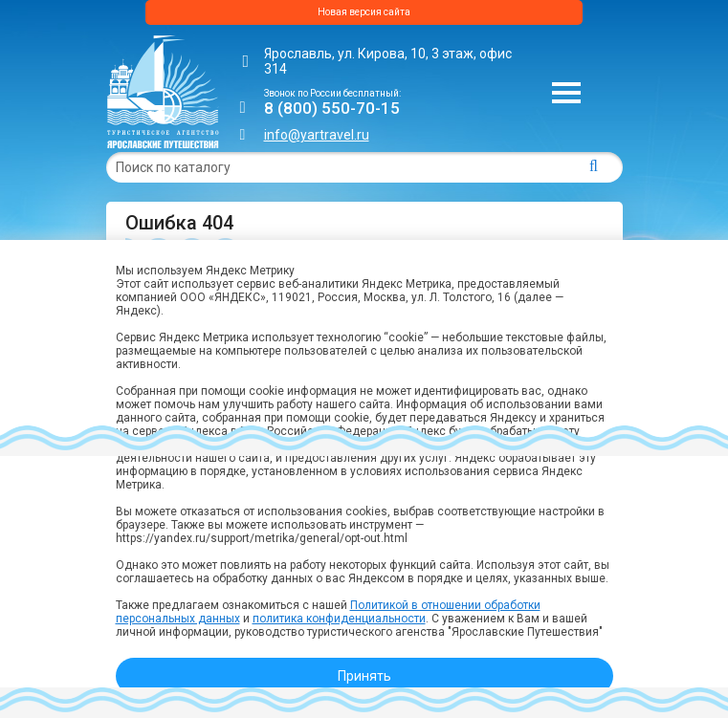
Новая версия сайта (364, 12)
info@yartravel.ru (317, 135)
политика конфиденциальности (339, 619)
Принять (364, 676)
